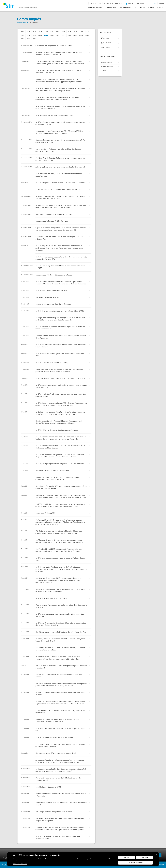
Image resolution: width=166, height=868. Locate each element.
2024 (34, 32)
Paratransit (126, 8)
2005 (75, 35)
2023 (40, 32)
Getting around (95, 8)
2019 (64, 32)
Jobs (100, 3)
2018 (69, 32)
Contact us (93, 3)
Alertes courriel (105, 48)
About (160, 8)
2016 (81, 32)
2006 (69, 35)
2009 (52, 35)
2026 (23, 32)
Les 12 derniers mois (107, 71)
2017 (75, 32)
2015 (87, 32)
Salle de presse (22, 22)
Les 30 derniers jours (107, 67)
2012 (34, 35)
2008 (58, 35)
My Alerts (129, 4)
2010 (46, 35)
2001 (28, 39)
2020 (58, 32)
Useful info (112, 8)
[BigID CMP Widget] (83, 860)
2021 (52, 32)
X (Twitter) (105, 38)
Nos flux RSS (106, 43)
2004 (81, 35)
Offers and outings (145, 8)
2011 (40, 35)
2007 (64, 35)
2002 (23, 39)
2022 (46, 32)
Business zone (108, 3)
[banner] (20, 6)
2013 (28, 35)
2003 (87, 35)
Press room (118, 3)
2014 (23, 35)
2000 (34, 39)
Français (161, 3)
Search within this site (138, 3)
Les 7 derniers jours (107, 62)
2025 (28, 32)
